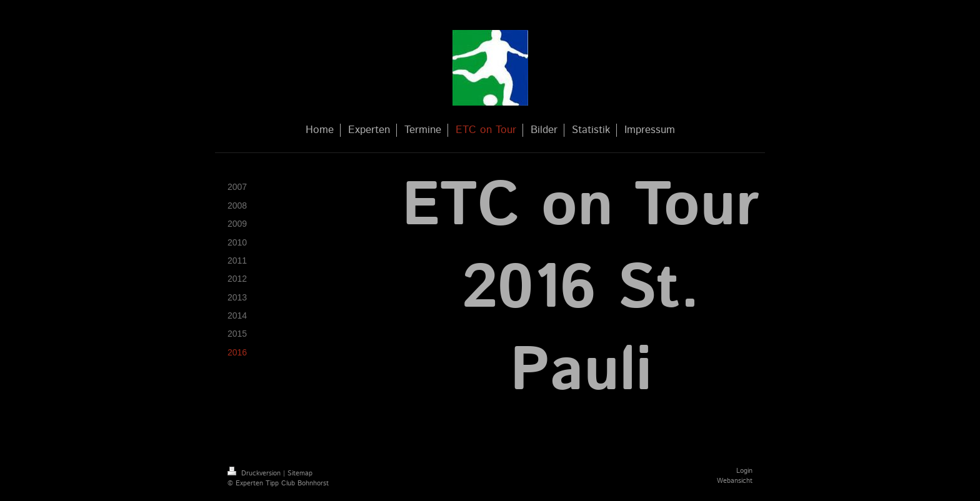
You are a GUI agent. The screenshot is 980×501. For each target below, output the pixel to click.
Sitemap (300, 474)
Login (744, 471)
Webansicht (735, 481)
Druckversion (255, 474)
